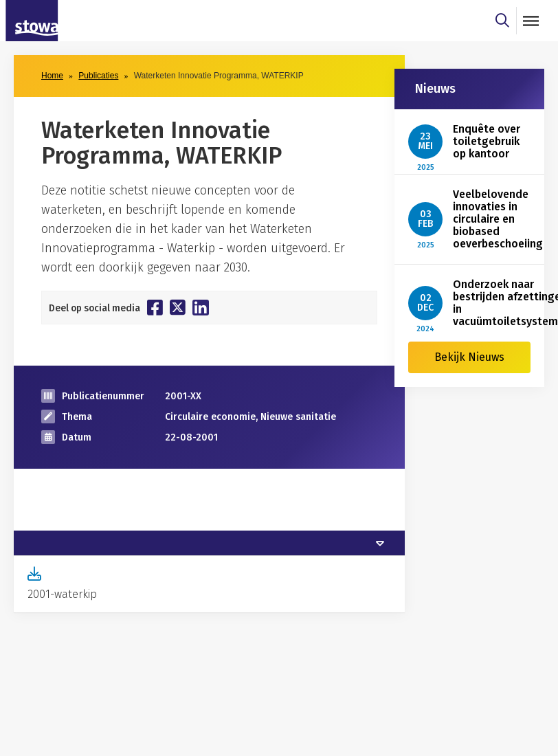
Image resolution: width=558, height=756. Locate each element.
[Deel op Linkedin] (201, 308)
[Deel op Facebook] (155, 307)
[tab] (209, 543)
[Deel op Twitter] (178, 307)
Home (52, 76)
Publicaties (98, 76)
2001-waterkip (62, 594)
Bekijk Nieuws (469, 357)
